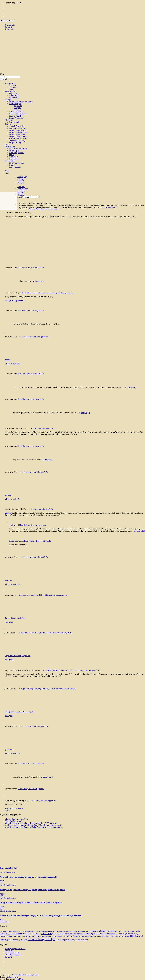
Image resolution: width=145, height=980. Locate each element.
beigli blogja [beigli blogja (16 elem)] (130, 931)
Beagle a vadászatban (17, 134)
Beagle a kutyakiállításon (18, 132)
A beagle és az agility (17, 126)
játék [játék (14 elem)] (139, 934)
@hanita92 (8, 495)
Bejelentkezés (10, 25)
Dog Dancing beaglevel (18, 128)
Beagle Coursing (15, 142)
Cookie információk (12, 953)
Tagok (11, 89)
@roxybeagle (39, 281)
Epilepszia (17, 108)
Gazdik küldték (10, 91)
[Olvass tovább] (139, 531)
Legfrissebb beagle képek (18, 149)
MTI (2, 883)
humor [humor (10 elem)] (117, 934)
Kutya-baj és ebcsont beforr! (30, 595)
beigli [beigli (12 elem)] (124, 931)
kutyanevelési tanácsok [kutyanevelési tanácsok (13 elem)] (61, 936)
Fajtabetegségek (15, 104)
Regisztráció (9, 29)
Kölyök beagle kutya (17, 112)
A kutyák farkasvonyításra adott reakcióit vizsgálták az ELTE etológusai (31, 823)
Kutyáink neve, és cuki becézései (34, 293)
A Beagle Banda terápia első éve (16, 819)
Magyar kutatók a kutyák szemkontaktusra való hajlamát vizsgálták (31, 902)
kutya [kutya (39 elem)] (25, 936)
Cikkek (7, 145)
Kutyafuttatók (14, 122)
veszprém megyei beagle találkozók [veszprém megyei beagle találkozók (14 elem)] (72, 940)
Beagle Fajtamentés (16, 118)
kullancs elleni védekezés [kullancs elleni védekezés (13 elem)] (15, 936)
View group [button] (9, 622)
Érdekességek (10, 161)
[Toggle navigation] (1, 73)
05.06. (2, 907)
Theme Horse (13, 977)
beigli (11, 525)
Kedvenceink (14, 159)
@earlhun (8, 580)
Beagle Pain (18, 106)
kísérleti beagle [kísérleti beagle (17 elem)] (116, 936)
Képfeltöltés (13, 93)
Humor (12, 165)
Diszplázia (17, 110)
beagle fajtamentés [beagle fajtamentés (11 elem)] (71, 931)
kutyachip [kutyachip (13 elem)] (42, 936)
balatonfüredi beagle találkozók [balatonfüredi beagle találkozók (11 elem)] (40, 931)
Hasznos (8, 124)
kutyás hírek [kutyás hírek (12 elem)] (89, 936)
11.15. (2, 920)
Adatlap (20, 179)
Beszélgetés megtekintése (14, 301)
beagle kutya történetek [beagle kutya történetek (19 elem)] (84, 931)
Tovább (7, 810)
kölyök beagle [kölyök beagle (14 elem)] (126, 936)
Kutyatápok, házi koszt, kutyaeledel (32, 633)
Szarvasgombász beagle (18, 140)
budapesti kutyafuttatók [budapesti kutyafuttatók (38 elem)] (20, 934)
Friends (21, 181)
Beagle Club (14, 541)
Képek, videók (10, 147)
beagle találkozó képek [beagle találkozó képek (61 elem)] (103, 931)
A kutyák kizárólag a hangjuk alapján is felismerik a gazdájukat (29, 877)
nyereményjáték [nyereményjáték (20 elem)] (5, 940)
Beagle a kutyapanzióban (18, 136)
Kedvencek (22, 191)
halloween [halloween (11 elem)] (97, 934)
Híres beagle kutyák (16, 163)
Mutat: (20, 197)
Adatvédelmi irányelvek (13, 955)
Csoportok (13, 87)
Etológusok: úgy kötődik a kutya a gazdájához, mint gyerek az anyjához (33, 890)
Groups (21, 183)
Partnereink (9, 951)
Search (2, 75)
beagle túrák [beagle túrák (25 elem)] (118, 931)
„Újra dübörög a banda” (13, 821)
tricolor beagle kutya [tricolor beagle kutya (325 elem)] (41, 939)
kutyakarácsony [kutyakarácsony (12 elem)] (50, 936)
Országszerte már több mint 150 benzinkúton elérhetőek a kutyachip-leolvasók (33, 825)
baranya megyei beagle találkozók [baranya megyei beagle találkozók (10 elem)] (57, 931)
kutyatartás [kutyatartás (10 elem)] (82, 936)
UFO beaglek (14, 95)
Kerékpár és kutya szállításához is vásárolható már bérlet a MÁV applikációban (33, 827)
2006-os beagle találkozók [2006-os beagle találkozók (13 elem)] (7, 931)
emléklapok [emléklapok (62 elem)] (46, 933)
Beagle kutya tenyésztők (18, 114)
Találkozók (9, 120)
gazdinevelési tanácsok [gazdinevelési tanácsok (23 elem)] (72, 934)
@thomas (8, 513)
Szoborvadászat (15, 167)
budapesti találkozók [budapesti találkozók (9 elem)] (35, 934)
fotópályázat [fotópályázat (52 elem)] (58, 934)
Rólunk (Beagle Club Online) (15, 949)
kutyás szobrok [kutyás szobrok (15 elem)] (97, 936)
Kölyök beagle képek (17, 153)
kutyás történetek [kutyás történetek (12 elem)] (106, 936)
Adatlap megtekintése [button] (12, 364)
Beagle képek (14, 151)
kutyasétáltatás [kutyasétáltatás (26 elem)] (74, 936)
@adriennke (9, 749)
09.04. (2, 894)
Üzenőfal (12, 85)
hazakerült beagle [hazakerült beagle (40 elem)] (108, 934)
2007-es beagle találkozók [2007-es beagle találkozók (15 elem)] (23, 931)
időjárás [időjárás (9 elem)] (135, 934)
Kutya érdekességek (9, 868)
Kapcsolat (8, 27)
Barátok (20, 193)
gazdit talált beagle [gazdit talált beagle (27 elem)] (87, 934)
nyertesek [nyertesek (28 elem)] (15, 940)
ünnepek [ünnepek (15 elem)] (86, 940)
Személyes (21, 187)
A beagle (8, 100)
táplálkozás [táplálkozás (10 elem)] (58, 940)
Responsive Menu (7, 21)
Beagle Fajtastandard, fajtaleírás (21, 102)
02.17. (2, 881)
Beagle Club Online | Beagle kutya (26, 975)
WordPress (20, 979)
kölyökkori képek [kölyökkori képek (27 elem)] (137, 936)
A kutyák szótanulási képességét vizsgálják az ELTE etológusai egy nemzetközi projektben (41, 915)
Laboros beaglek (15, 116)
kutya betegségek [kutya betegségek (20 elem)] (33, 936)
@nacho (8, 360)
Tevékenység (22, 177)
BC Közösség (10, 83)
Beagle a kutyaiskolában (18, 130)
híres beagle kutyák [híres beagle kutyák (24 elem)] (126, 934)
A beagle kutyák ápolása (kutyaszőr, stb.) (58, 670)
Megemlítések (23, 189)
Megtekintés (110, 207)
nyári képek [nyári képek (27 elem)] (23, 940)
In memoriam (14, 98)
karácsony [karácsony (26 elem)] (4, 936)
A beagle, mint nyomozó (18, 138)
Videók (12, 155)
